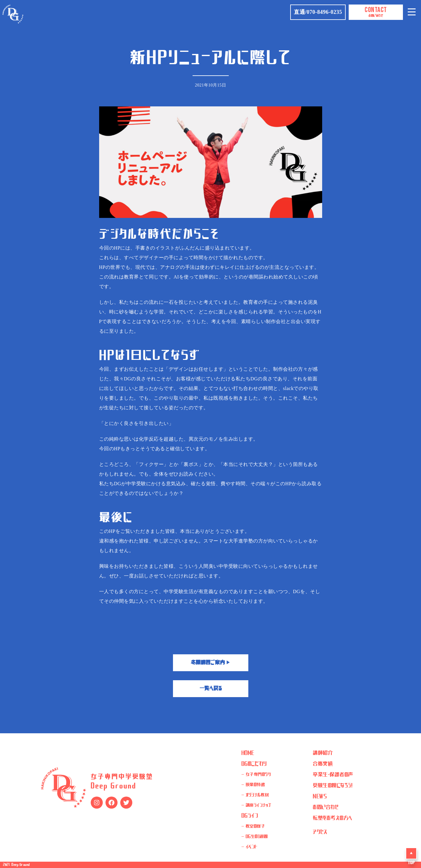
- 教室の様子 (253, 827)
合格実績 (323, 764)
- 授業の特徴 (253, 785)
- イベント (250, 847)
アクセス (320, 832)
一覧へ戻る (211, 689)
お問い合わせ (326, 807)
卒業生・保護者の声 (333, 775)
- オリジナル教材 (255, 795)
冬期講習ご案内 (211, 663)
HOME (248, 753)
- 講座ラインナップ (256, 806)
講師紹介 (323, 753)
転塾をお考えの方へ (333, 818)
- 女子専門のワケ (256, 775)
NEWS (320, 797)
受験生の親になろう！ (333, 786)
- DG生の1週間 (255, 837)
